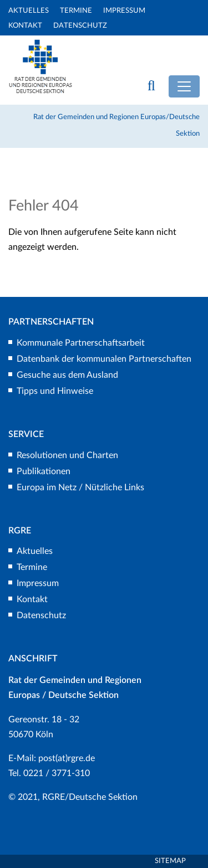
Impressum (124, 11)
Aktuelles (29, 11)
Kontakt (25, 26)
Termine (76, 11)
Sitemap (170, 861)
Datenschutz (80, 26)
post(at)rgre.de (67, 758)
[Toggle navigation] (184, 86)
